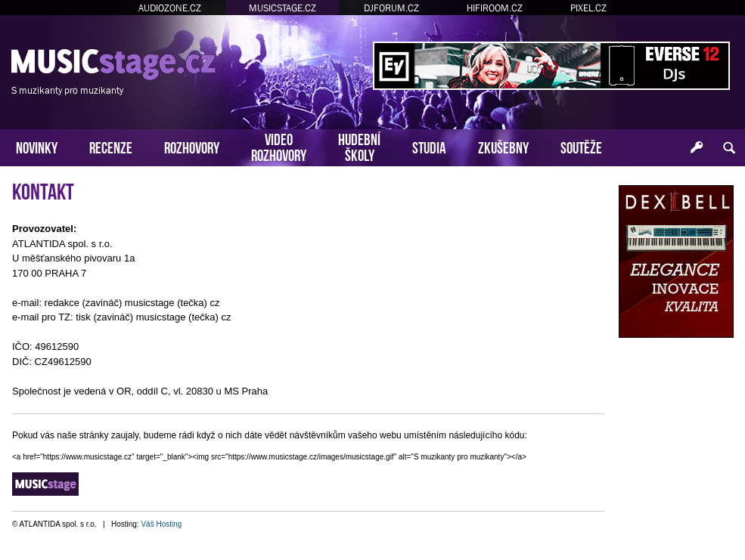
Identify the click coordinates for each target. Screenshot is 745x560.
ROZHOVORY (192, 146)
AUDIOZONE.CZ (170, 8)
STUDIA (429, 146)
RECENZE (111, 146)
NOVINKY (37, 146)
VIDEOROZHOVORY (279, 146)
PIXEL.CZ (588, 8)
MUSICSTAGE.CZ (282, 8)
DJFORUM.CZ (391, 8)
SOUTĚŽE (581, 146)
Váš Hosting (161, 524)
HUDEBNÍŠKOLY (359, 146)
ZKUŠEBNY (503, 146)
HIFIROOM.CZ (495, 8)
